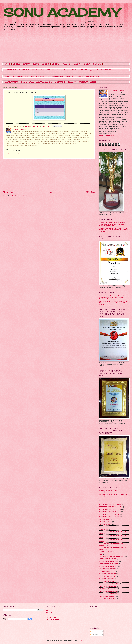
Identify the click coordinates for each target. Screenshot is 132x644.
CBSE (48, 610)
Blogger (82, 640)
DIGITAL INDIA (51, 617)
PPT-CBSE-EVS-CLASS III (107, 574)
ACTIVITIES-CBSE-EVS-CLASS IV (110, 509)
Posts (93, 631)
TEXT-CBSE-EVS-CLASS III (108, 591)
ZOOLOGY (72, 82)
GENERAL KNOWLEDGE (87, 82)
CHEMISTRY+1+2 (38, 70)
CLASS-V (36, 64)
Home (7, 76)
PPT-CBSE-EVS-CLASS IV (107, 576)
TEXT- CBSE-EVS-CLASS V (108, 589)
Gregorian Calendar (105, 552)
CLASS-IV (26, 64)
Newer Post (8, 192)
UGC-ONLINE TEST (93, 76)
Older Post (90, 192)
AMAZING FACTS (11, 82)
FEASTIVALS (103, 529)
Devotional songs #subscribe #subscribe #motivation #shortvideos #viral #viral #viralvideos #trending (112, 224)
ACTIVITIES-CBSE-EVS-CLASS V (110, 512)
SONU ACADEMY (61, 12)
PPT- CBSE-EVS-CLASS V (107, 571)
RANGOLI (79, 76)
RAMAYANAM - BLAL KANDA (109, 584)
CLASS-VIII (66, 64)
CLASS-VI (46, 64)
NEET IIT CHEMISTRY (55, 76)
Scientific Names (63, 70)
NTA (47, 615)
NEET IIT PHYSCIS (38, 76)
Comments (94, 635)
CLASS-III (16, 64)
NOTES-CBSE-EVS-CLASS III (108, 562)
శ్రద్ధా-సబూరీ (94, 70)
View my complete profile (107, 136)
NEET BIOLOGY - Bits (20, 76)
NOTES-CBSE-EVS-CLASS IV (108, 564)
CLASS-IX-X (97, 64)
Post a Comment (14, 154)
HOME (8, 64)
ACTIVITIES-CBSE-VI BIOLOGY (109, 514)
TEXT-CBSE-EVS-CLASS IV (108, 594)
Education (102, 527)
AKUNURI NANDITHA (118, 90)
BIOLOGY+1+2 (10, 70)
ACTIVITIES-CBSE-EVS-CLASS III (110, 507)
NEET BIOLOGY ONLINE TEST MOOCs (112, 557)
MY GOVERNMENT (52, 620)
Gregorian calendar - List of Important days (36, 82)
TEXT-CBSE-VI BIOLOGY (107, 596)
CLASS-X (86, 64)
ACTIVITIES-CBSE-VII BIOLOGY (109, 517)
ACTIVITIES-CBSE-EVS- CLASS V (110, 505)
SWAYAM (50, 613)
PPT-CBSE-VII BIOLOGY (107, 581)
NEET (101, 554)
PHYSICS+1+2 (24, 70)
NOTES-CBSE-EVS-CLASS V (108, 566)
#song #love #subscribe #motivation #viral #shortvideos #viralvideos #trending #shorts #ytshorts (113, 230)
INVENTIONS (60, 82)
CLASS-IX (77, 64)
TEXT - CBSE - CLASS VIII (107, 586)
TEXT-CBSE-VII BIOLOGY (107, 599)
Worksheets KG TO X (80, 70)
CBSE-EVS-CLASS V (105, 522)
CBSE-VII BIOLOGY (105, 524)
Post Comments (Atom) (19, 196)
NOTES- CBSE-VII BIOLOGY (108, 559)
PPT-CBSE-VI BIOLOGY (106, 579)
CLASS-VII (56, 64)
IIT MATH (69, 76)
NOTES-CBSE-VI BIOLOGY (108, 569)
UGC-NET (50, 70)
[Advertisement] (66, 47)
